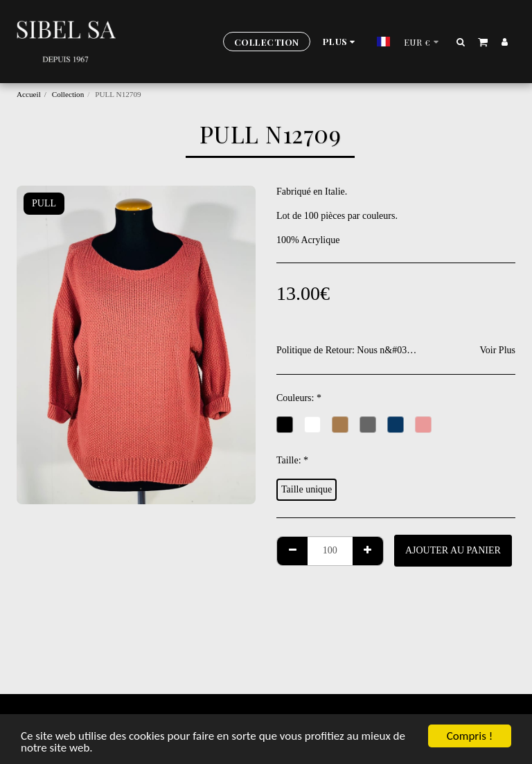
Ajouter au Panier (453, 550)
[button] (461, 42)
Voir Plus (498, 350)
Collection (68, 94)
